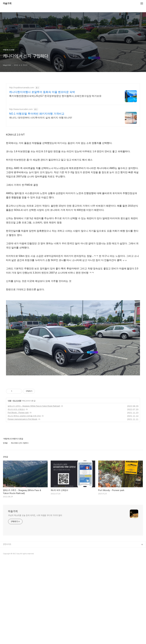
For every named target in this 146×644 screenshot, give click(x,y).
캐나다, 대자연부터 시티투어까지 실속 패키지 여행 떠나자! (41, 118)
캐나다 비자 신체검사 (16, 493)
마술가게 (7, 4)
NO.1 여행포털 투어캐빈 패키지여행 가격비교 (37, 114)
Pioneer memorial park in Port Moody (22, 503)
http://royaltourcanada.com (22, 88)
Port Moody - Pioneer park (18, 496)
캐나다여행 (17, 484)
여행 (9, 484)
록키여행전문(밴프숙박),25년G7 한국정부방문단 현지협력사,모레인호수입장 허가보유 (55, 96)
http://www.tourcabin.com (21, 109)
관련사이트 (7, 628)
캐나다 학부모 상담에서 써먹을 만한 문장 (24, 500)
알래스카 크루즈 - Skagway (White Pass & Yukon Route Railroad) (34, 490)
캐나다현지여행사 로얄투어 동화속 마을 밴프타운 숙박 (42, 92)
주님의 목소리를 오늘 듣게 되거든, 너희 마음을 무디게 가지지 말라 (35, 599)
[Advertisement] (73, 151)
